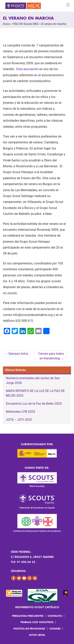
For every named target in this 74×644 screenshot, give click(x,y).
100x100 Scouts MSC (25, 24)
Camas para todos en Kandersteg (51, 356)
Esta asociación (28, 69)
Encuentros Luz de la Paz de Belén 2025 (34, 404)
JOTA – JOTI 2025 (19, 420)
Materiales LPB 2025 (21, 412)
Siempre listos (18, 354)
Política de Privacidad (29, 629)
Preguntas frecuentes (28, 616)
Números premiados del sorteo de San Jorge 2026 (33, 380)
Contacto (55, 616)
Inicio (6, 24)
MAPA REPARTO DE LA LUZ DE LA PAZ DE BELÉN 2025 (35, 393)
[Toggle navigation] (68, 5)
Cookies (55, 629)
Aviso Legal (37, 635)
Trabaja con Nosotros (37, 622)
